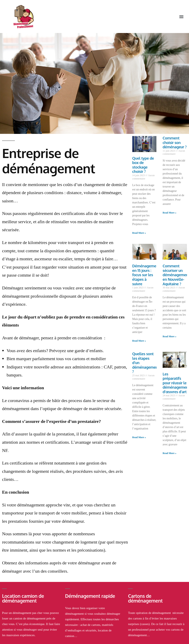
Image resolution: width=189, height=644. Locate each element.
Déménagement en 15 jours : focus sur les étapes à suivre (146, 275)
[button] (181, 17)
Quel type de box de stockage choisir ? (143, 165)
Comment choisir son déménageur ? (175, 142)
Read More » (139, 233)
